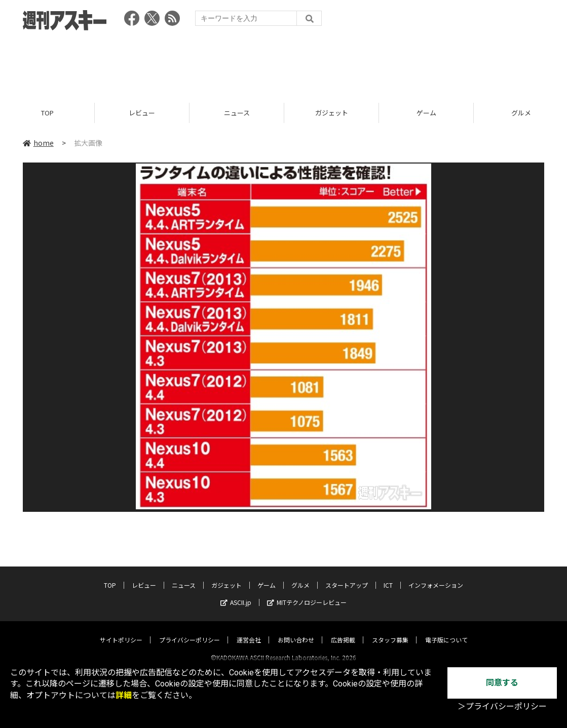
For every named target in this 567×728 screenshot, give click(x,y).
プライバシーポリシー (190, 631)
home (38, 143)
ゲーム (426, 113)
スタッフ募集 (390, 631)
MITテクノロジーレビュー (307, 593)
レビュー (142, 113)
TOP (47, 113)
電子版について (446, 631)
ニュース (237, 113)
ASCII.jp (236, 593)
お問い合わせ (296, 631)
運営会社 (249, 631)
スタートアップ (347, 576)
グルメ (300, 576)
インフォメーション (436, 576)
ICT (388, 576)
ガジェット (332, 113)
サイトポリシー (121, 631)
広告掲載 (343, 631)
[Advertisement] (284, 63)
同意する (502, 683)
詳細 (124, 695)
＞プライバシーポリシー (502, 706)
